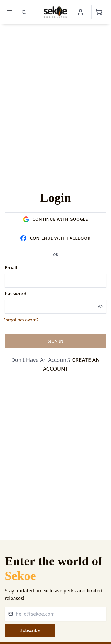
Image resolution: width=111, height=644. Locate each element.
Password (16, 294)
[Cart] (99, 12)
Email (11, 268)
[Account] (81, 12)
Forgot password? (21, 320)
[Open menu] (9, 12)
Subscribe (30, 630)
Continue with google (56, 219)
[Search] (24, 12)
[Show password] (100, 307)
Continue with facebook (55, 238)
